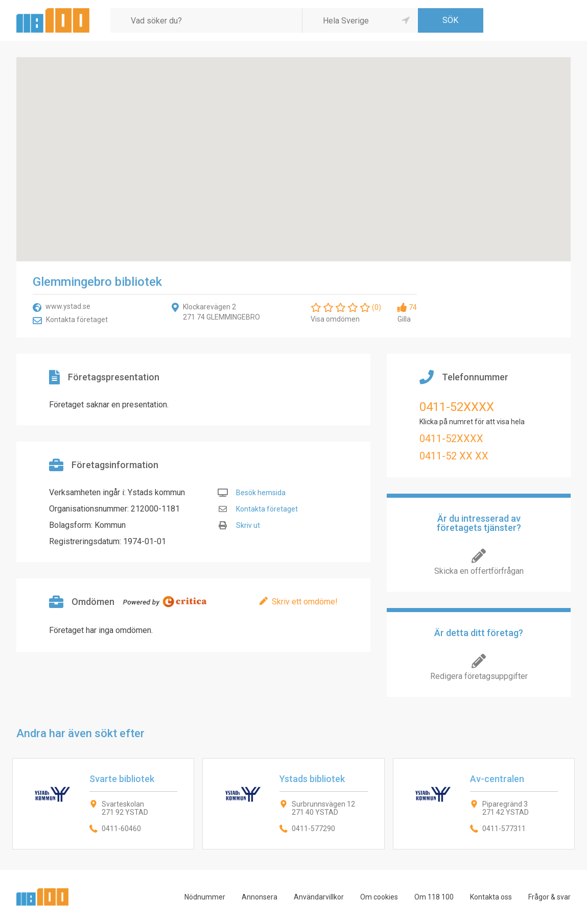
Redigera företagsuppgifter (479, 676)
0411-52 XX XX (454, 456)
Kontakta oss (491, 897)
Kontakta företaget (77, 320)
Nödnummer (205, 897)
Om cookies (379, 897)
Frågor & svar (549, 897)
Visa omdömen (335, 319)
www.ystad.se (68, 306)
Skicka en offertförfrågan (479, 571)
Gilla (404, 319)
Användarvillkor (319, 897)
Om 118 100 (434, 897)
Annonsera (260, 897)
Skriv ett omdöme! (305, 602)
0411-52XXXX (457, 407)
